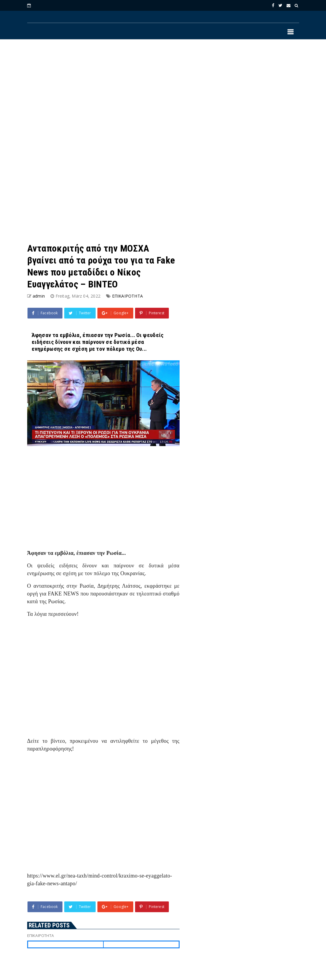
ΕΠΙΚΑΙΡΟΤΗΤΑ (127, 296)
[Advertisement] (163, 93)
